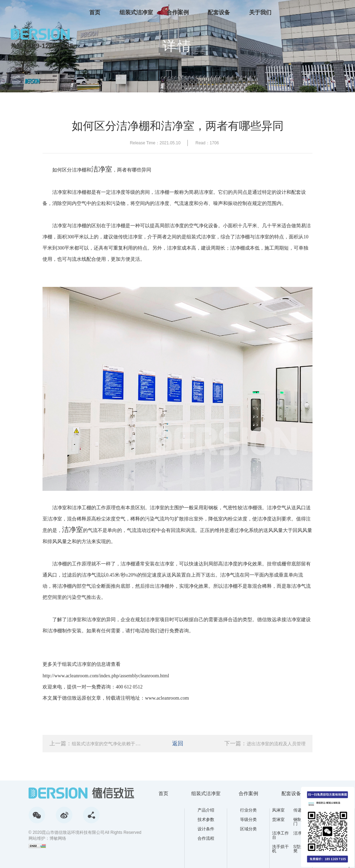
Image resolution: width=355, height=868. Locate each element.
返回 (178, 743)
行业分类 (248, 810)
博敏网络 (58, 838)
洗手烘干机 (280, 849)
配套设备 (219, 12)
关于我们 (260, 12)
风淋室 (278, 810)
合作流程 (206, 838)
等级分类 (248, 820)
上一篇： (96, 743)
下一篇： (265, 743)
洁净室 (102, 169)
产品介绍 (206, 810)
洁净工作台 (280, 835)
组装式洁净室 (136, 12)
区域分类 (248, 829)
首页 (95, 12)
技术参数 (206, 820)
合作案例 (178, 12)
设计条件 (206, 829)
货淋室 (278, 820)
